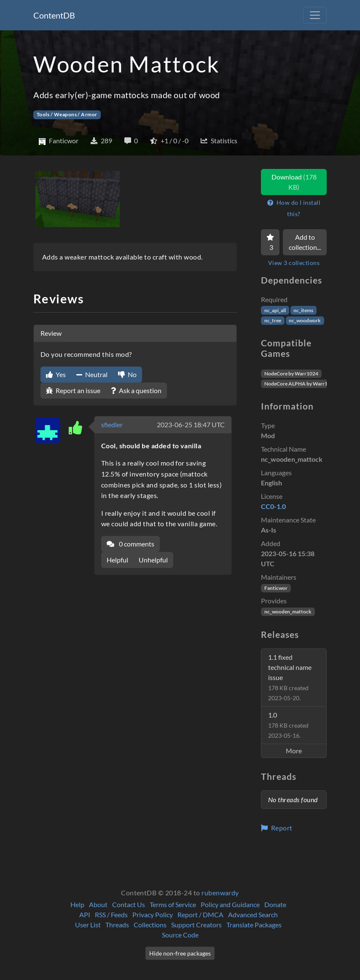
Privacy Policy (153, 914)
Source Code (180, 935)
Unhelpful (153, 560)
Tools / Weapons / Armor (67, 114)
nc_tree (273, 320)
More (294, 751)
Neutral (92, 374)
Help (77, 904)
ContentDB (54, 15)
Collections (150, 925)
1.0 (288, 725)
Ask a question (136, 390)
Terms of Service (173, 904)
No (127, 374)
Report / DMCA (200, 914)
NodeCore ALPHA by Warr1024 (300, 384)
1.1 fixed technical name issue (290, 677)
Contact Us (129, 904)
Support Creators (196, 925)
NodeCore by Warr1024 (291, 374)
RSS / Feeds (111, 914)
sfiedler (112, 424)
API (85, 914)
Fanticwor (276, 588)
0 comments (130, 544)
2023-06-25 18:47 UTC (191, 424)
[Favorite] (270, 242)
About (98, 904)
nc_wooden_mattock (288, 612)
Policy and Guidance (230, 904)
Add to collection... (305, 242)
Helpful (117, 560)
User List (88, 925)
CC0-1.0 (273, 506)
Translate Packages (254, 925)
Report (277, 828)
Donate (275, 904)
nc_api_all (275, 310)
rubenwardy (220, 893)
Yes (56, 374)
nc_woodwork (305, 320)
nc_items (303, 310)
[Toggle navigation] (315, 15)
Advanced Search (253, 914)
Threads (117, 925)
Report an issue (73, 390)
